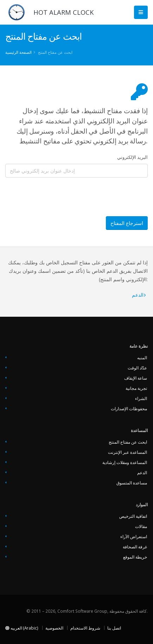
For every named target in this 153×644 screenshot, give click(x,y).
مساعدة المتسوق (132, 483)
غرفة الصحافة (135, 547)
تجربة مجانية (136, 388)
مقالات (141, 526)
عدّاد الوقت (137, 368)
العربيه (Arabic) (22, 628)
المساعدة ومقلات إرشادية (125, 462)
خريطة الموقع (135, 557)
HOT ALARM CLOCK (63, 12)
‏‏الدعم (138, 295)
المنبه (142, 358)
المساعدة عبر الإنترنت (127, 452)
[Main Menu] (141, 12)
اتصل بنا (114, 628)
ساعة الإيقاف (136, 378)
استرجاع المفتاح (127, 223)
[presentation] (59, 197)
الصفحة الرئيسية (18, 52)
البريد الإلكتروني (132, 157)
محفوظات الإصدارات (129, 408)
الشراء (141, 398)
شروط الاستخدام (85, 628)
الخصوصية (54, 628)
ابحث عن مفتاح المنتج (128, 442)
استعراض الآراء (134, 536)
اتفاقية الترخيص (133, 516)
